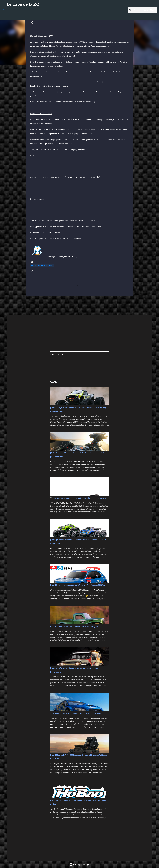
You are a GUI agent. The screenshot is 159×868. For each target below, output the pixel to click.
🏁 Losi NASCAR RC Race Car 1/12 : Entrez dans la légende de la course (78, 498)
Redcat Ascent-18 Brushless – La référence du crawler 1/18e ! (75, 627)
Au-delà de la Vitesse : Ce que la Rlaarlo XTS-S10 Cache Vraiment (76, 714)
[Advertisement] (66, 14)
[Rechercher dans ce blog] (144, 10)
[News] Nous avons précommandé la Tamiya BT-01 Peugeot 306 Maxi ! (78, 585)
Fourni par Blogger (80, 865)
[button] (32, 22)
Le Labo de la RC (23, 4)
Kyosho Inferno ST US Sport (42, 265)
